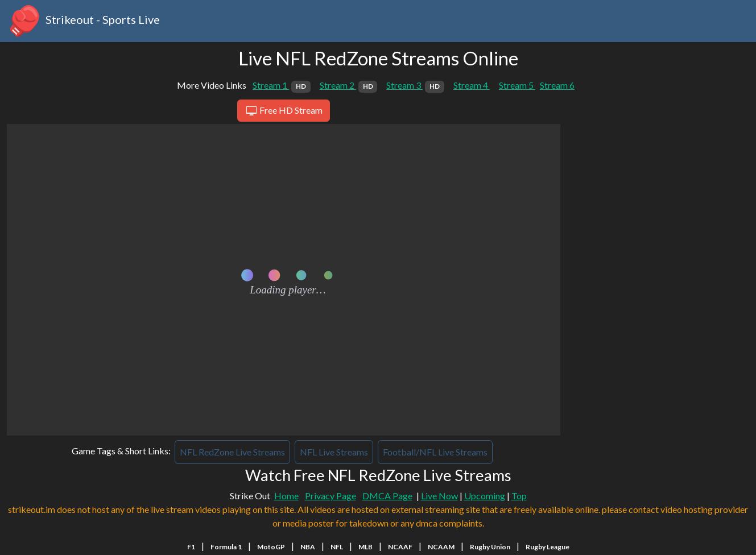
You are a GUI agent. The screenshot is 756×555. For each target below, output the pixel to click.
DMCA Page (387, 496)
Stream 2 (349, 85)
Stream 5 (517, 85)
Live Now (439, 496)
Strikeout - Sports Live (83, 21)
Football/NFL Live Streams (435, 452)
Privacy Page (331, 496)
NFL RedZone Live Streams (232, 452)
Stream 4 (472, 85)
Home (286, 496)
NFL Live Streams (334, 452)
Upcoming (485, 496)
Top (519, 496)
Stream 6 (557, 85)
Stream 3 (415, 85)
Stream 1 (282, 85)
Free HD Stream (284, 111)
